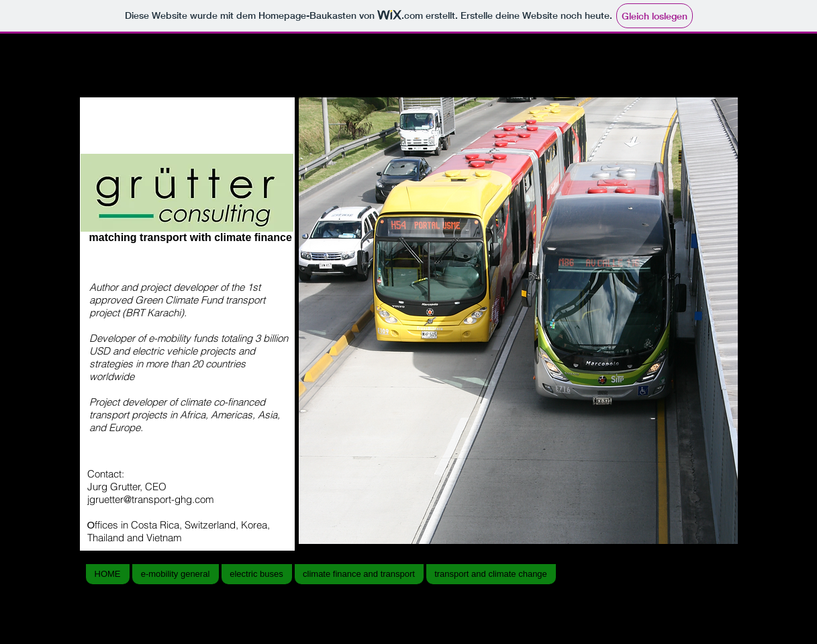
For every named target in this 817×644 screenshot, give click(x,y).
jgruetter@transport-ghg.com (151, 499)
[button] (518, 321)
